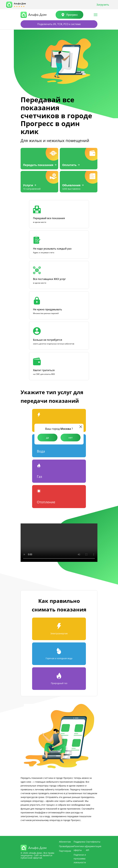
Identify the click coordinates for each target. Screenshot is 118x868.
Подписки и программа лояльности (80, 858)
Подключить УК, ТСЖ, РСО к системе (59, 24)
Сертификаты (93, 842)
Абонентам (65, 842)
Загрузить (103, 5)
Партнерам (65, 851)
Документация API (94, 848)
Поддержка (79, 842)
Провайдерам (66, 846)
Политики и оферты (80, 848)
